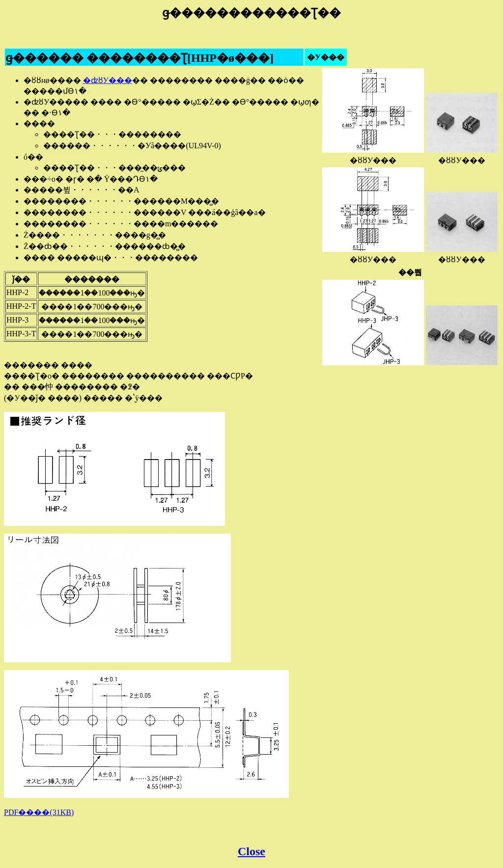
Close (251, 851)
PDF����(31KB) (39, 812)
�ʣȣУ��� (108, 80)
